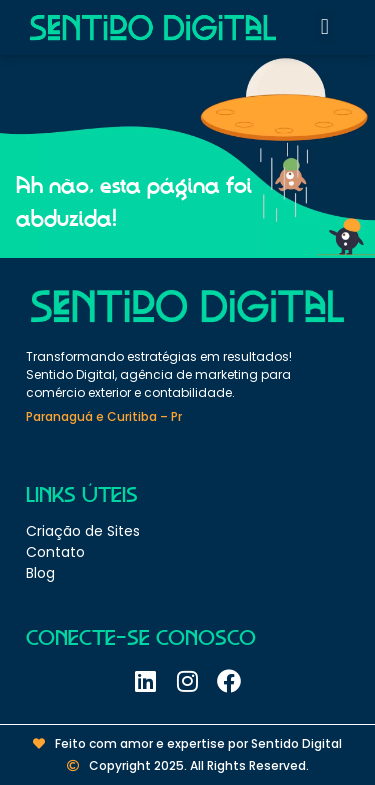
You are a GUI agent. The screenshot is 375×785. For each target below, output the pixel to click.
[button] (324, 27)
